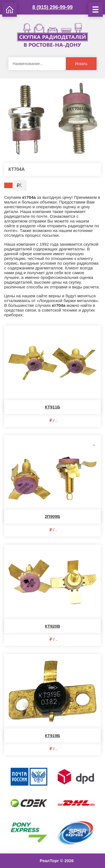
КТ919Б (53, 736)
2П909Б (53, 516)
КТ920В (53, 626)
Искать (81, 64)
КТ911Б (53, 407)
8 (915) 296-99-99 (52, 7)
